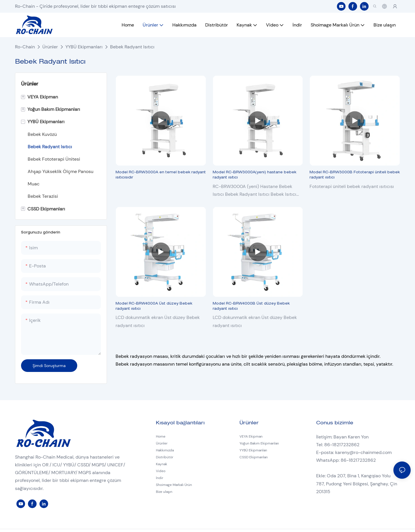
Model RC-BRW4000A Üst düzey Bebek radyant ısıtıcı (154, 306)
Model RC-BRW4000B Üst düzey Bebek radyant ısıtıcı (251, 306)
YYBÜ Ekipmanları (84, 47)
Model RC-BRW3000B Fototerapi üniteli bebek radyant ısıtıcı (355, 175)
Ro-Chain (25, 47)
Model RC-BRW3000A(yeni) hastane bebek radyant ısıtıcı (254, 175)
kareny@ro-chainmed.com (363, 452)
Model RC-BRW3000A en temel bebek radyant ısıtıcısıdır (161, 175)
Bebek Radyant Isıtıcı (132, 47)
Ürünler (50, 47)
